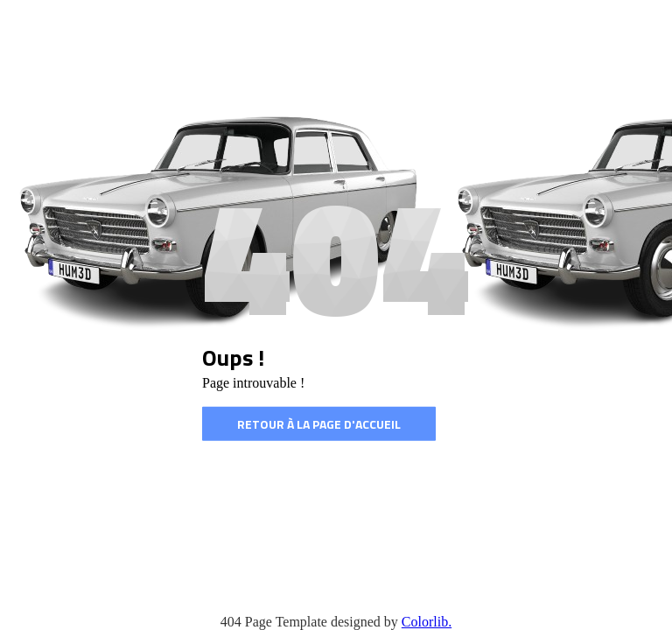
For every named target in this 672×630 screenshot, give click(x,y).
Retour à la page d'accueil (319, 424)
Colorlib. (427, 622)
